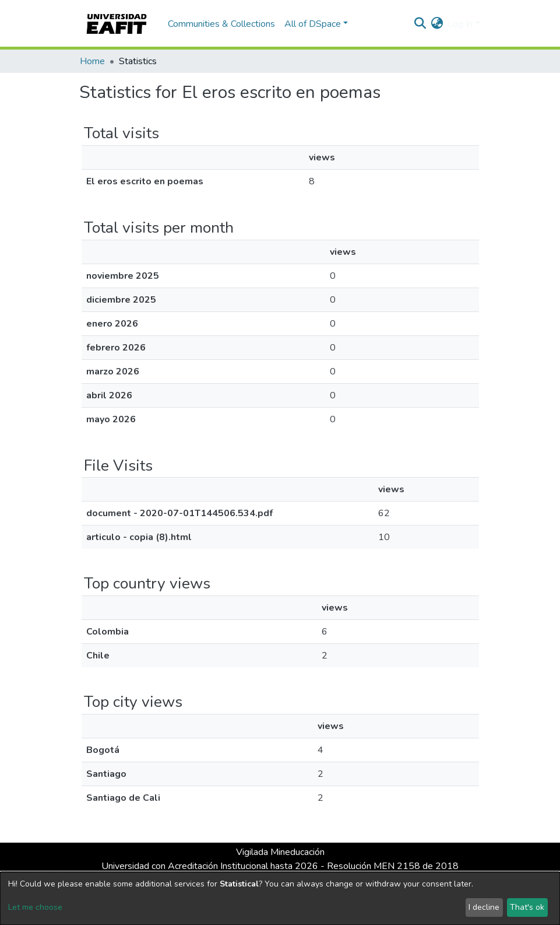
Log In (460, 24)
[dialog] (280, 898)
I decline (484, 907)
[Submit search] (420, 24)
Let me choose (35, 907)
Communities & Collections (221, 24)
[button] (437, 24)
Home (92, 61)
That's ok (527, 907)
